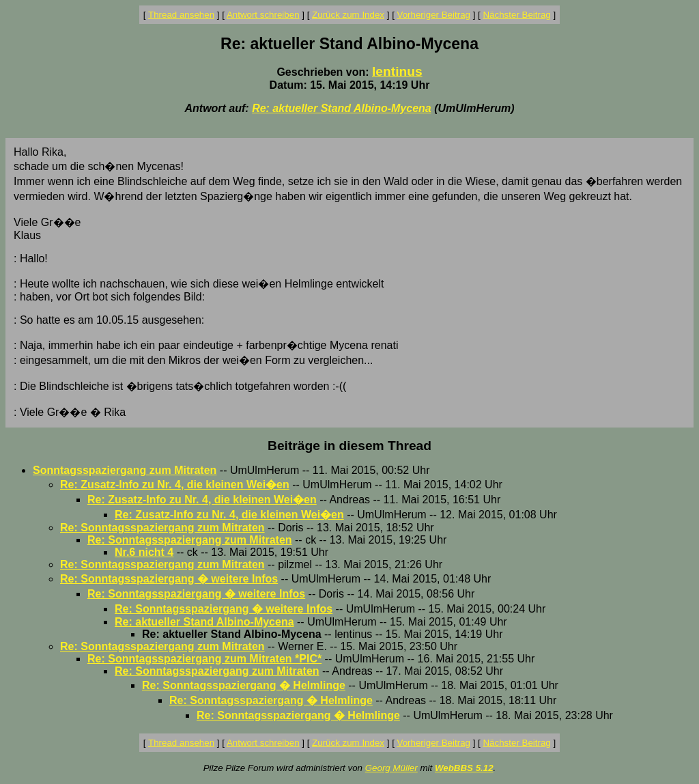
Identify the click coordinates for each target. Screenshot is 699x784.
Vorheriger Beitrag (434, 15)
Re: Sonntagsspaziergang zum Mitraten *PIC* (204, 659)
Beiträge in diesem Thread (349, 446)
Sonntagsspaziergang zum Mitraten (125, 470)
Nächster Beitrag (516, 15)
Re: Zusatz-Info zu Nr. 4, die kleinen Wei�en (175, 485)
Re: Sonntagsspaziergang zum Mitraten (162, 528)
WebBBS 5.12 (464, 768)
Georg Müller (391, 768)
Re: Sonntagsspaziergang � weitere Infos (169, 579)
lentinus (397, 71)
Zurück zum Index (348, 15)
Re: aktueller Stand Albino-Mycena (342, 108)
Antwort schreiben (263, 15)
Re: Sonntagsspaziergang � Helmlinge (244, 685)
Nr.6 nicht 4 (144, 552)
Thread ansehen (181, 15)
